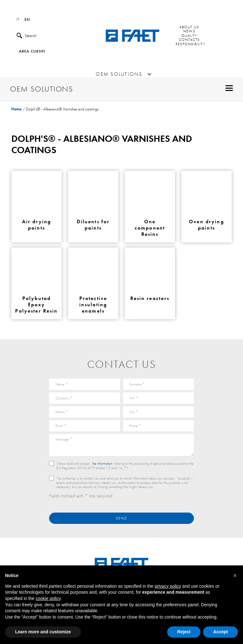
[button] (235, 575)
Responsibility (190, 44)
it (18, 20)
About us (189, 27)
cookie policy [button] (48, 598)
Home (17, 109)
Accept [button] (220, 632)
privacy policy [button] (168, 586)
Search (27, 36)
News (189, 31)
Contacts (189, 40)
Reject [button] (184, 632)
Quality (189, 36)
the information (102, 464)
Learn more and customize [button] (43, 632)
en (27, 20)
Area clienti (32, 52)
